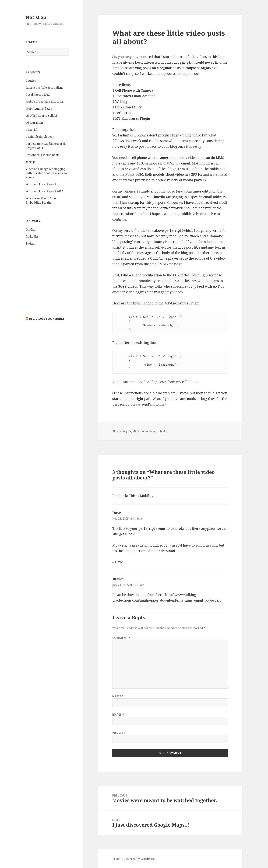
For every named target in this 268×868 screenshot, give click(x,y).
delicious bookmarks (47, 319)
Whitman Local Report (41, 184)
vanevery (151, 431)
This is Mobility (141, 496)
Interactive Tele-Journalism (44, 88)
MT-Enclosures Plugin (133, 118)
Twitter (31, 243)
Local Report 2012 (38, 95)
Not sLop (36, 17)
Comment (121, 638)
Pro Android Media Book (42, 155)
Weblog (121, 102)
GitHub (31, 229)
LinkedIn (32, 236)
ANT (216, 286)
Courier (31, 81)
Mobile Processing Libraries (45, 102)
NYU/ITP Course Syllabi (41, 116)
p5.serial (31, 130)
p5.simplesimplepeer (40, 137)
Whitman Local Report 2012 (44, 191)
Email (118, 715)
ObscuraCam (34, 123)
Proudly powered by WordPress (134, 859)
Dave (117, 513)
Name (118, 696)
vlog (165, 431)
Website (119, 733)
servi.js (30, 162)
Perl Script (124, 113)
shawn (118, 579)
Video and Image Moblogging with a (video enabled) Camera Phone (46, 173)
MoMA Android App (39, 109)
